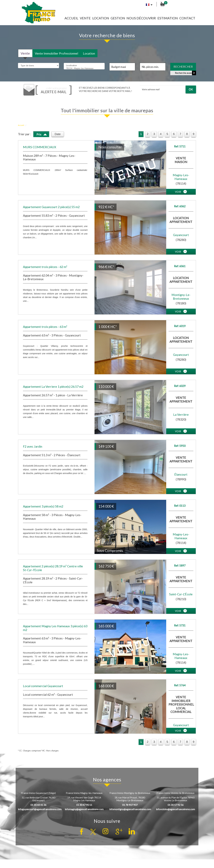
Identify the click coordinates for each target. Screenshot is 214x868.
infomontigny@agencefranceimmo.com (130, 809)
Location (101, 18)
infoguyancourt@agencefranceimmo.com (40, 809)
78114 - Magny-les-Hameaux (84, 68)
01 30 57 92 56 (176, 805)
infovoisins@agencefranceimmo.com (175, 809)
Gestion (118, 18)
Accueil (71, 18)
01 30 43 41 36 (38, 805)
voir (181, 192)
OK (191, 89)
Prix (42, 134)
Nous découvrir (141, 18)
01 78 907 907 (130, 805)
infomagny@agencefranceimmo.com (84, 809)
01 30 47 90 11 (84, 805)
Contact (187, 18)
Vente (85, 18)
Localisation (84, 65)
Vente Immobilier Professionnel (56, 53)
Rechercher (183, 67)
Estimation (168, 18)
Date (58, 134)
